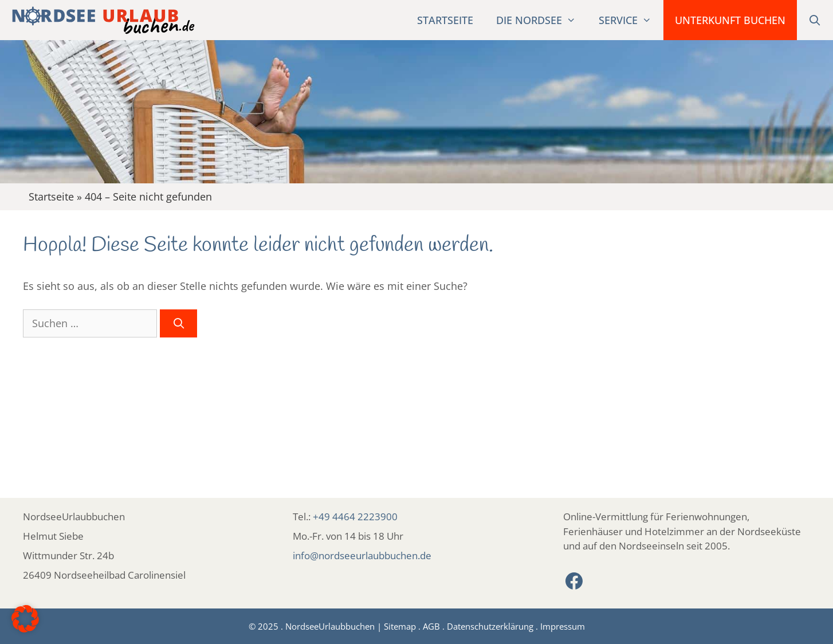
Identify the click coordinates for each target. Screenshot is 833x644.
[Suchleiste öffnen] (815, 20)
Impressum (563, 626)
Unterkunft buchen (730, 20)
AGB (431, 626)
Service (631, 20)
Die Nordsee (542, 20)
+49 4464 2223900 (355, 517)
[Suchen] (178, 323)
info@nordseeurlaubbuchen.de (362, 555)
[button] (25, 619)
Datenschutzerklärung (490, 626)
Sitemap (400, 626)
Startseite (445, 20)
